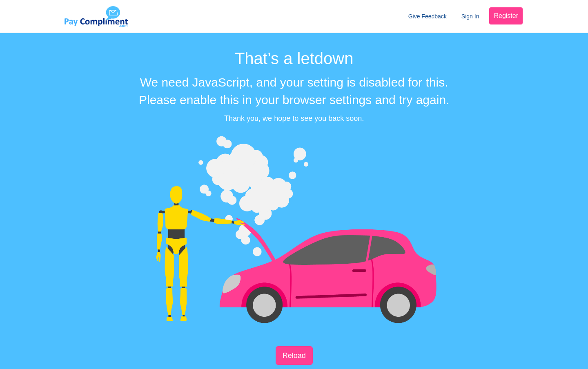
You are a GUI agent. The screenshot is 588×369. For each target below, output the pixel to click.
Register (506, 16)
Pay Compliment (96, 16)
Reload (294, 356)
